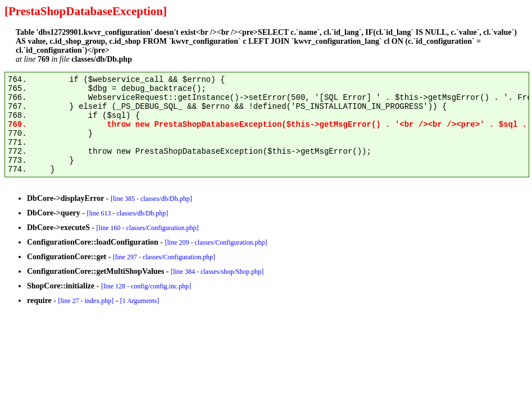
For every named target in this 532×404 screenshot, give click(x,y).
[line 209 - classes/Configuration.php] (216, 242)
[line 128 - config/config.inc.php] (146, 286)
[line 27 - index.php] (86, 301)
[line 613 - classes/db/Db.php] (128, 213)
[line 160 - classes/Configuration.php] (148, 228)
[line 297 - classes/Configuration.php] (164, 257)
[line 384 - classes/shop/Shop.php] (217, 272)
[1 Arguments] (140, 301)
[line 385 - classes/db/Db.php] (151, 199)
